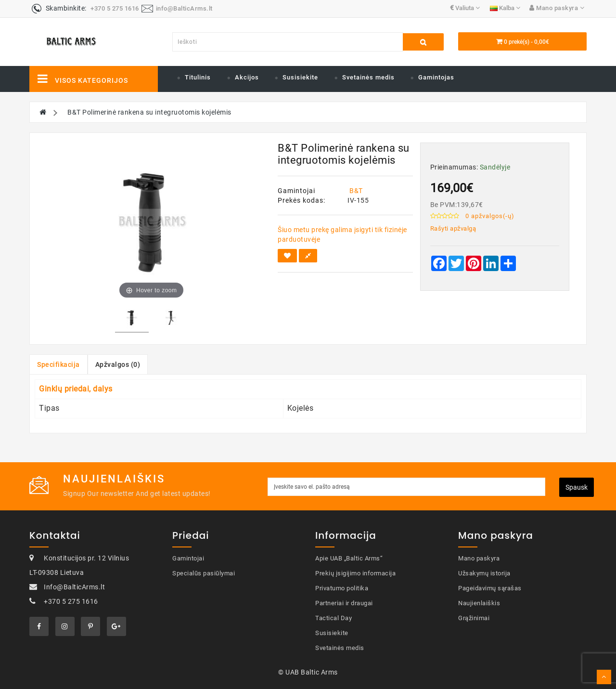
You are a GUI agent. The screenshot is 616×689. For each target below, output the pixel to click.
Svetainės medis (368, 77)
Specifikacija (58, 364)
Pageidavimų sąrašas (490, 588)
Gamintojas (436, 77)
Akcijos (247, 77)
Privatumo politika (342, 588)
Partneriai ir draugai (344, 603)
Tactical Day (334, 618)
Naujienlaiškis (479, 603)
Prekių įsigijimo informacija (355, 573)
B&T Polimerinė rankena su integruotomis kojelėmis (149, 112)
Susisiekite (300, 77)
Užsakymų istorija (484, 573)
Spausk (577, 487)
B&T (356, 191)
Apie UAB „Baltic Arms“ (349, 558)
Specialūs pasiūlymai (204, 573)
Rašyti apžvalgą (453, 228)
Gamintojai (188, 558)
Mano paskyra (479, 558)
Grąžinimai (474, 618)
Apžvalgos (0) (118, 364)
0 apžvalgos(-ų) (490, 216)
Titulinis (198, 77)
